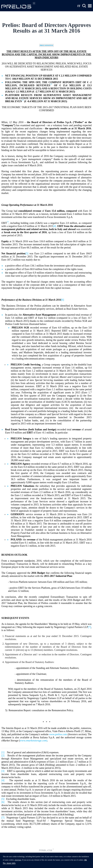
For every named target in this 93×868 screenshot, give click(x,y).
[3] (3, 771)
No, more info (9, 865)
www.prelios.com (58, 734)
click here (18, 862)
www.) (34, 741)
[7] (90, 627)
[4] (55, 226)
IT (79, 6)
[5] (27, 253)
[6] (63, 300)
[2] (3, 756)
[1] (3, 752)
